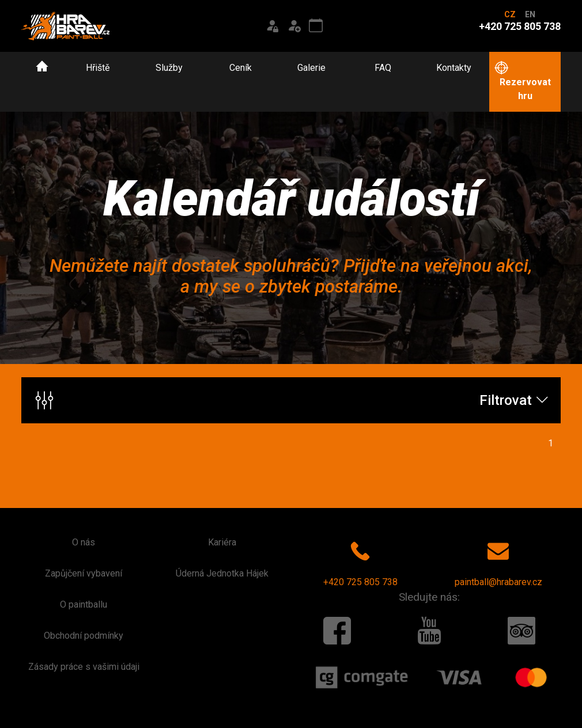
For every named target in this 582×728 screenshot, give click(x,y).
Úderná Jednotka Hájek (222, 573)
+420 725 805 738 (360, 562)
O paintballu (84, 604)
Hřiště (98, 68)
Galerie (311, 68)
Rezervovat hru (522, 81)
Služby (169, 68)
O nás (84, 542)
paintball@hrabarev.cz (498, 562)
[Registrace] (294, 26)
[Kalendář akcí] (316, 26)
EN (530, 14)
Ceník (241, 68)
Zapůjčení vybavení (84, 573)
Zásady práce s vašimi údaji (84, 667)
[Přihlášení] (272, 26)
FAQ (383, 68)
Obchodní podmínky (84, 636)
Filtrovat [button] (292, 400)
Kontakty (454, 68)
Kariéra (222, 542)
